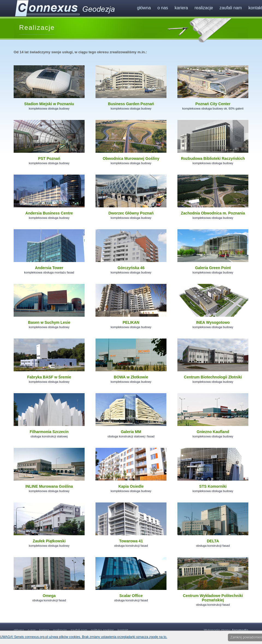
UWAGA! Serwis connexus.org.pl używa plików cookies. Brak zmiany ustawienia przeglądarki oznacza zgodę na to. (84, 637)
